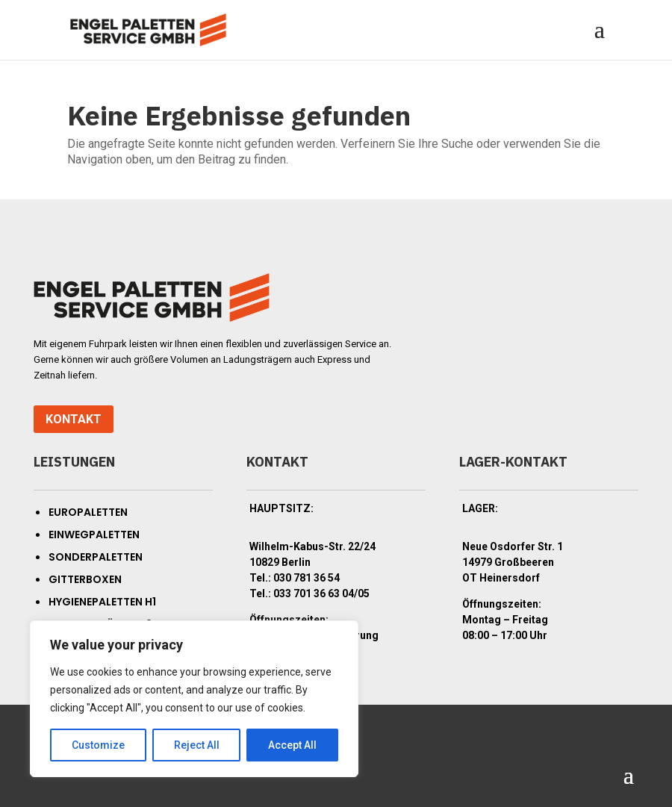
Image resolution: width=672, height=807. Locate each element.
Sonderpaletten (96, 557)
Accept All (292, 745)
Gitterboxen (85, 579)
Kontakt (74, 419)
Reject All (197, 745)
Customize (98, 745)
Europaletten (88, 512)
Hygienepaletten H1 (102, 602)
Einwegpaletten (94, 535)
